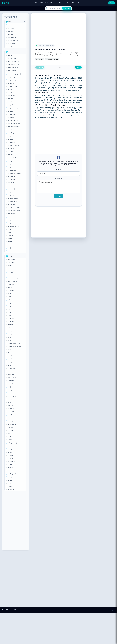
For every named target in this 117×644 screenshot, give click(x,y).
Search (67, 8)
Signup (111, 3)
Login (105, 3)
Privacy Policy (6, 610)
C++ (60, 3)
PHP (47, 3)
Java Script (67, 3)
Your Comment (58, 178)
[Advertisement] (15, 521)
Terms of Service (15, 610)
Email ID (58, 170)
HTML (36, 3)
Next (78, 67)
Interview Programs (78, 3)
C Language (54, 3)
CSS (42, 3)
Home (31, 3)
